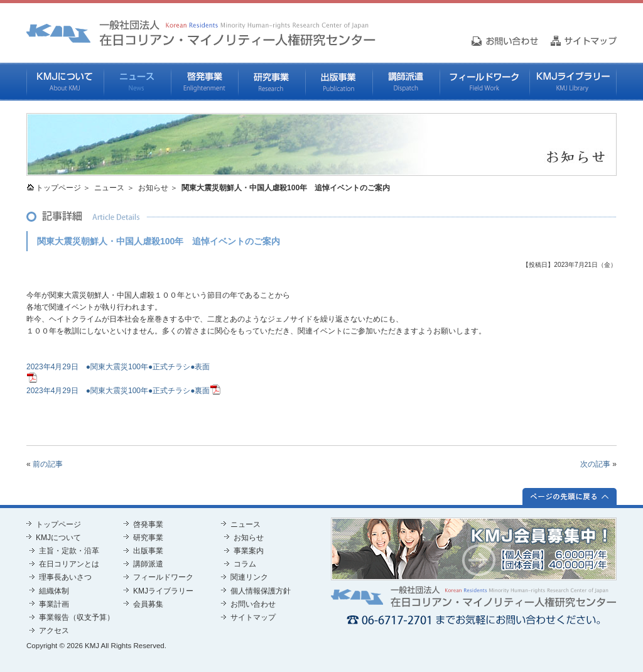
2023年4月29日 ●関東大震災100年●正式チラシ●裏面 (118, 391)
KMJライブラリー (573, 82)
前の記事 (48, 464)
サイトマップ (253, 617)
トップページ (58, 188)
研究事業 (272, 82)
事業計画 (54, 604)
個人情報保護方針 (261, 591)
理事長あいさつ (65, 577)
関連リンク (249, 577)
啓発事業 (204, 82)
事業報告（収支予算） (77, 617)
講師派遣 (406, 82)
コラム (245, 564)
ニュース (137, 82)
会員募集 (148, 604)
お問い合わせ (253, 604)
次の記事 (595, 464)
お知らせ (153, 188)
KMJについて (65, 82)
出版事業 (339, 82)
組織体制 (54, 591)
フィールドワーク (484, 82)
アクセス (54, 631)
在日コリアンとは (69, 564)
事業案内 (249, 551)
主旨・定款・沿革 (69, 551)
